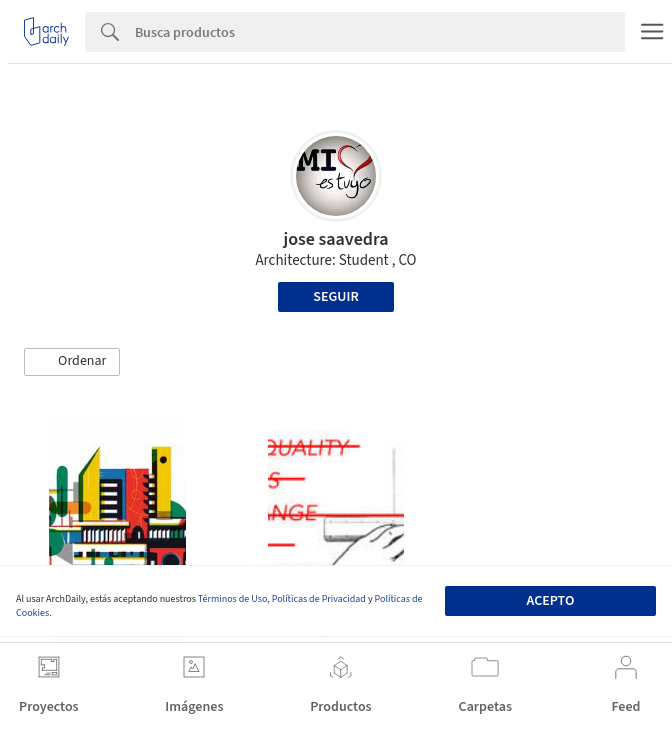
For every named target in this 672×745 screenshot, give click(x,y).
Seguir (335, 297)
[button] (72, 362)
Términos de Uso (232, 599)
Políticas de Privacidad (319, 599)
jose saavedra (336, 239)
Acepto (550, 601)
